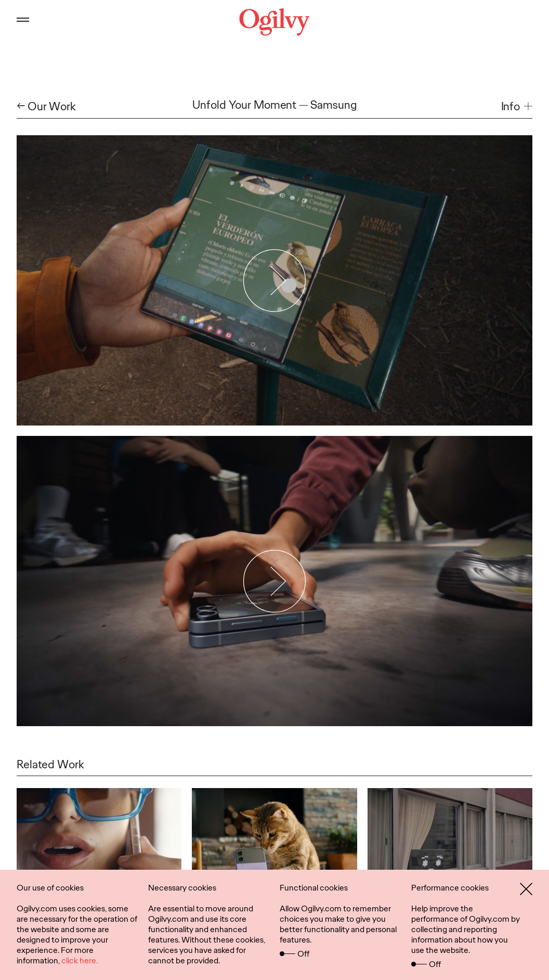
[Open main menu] (23, 22)
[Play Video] (275, 280)
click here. (80, 960)
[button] (517, 107)
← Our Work (46, 107)
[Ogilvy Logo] (274, 22)
